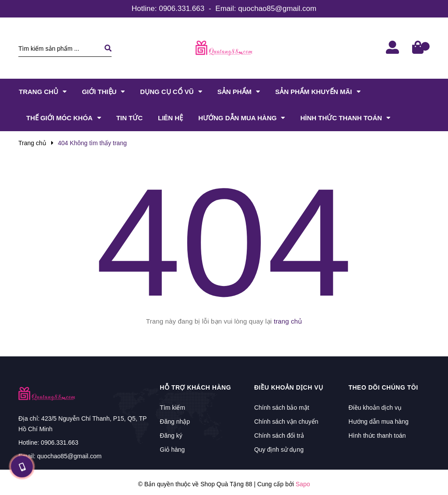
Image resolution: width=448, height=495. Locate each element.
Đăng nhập (175, 422)
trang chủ (288, 321)
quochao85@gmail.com (277, 9)
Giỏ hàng (172, 450)
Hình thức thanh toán (377, 436)
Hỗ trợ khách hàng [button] (195, 387)
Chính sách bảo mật (282, 408)
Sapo (303, 484)
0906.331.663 (182, 9)
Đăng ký (171, 436)
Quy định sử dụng (279, 450)
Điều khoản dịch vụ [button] (289, 387)
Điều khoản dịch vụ (375, 408)
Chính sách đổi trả (279, 436)
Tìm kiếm (172, 408)
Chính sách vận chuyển (286, 422)
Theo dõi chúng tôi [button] (383, 387)
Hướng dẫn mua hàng (378, 422)
